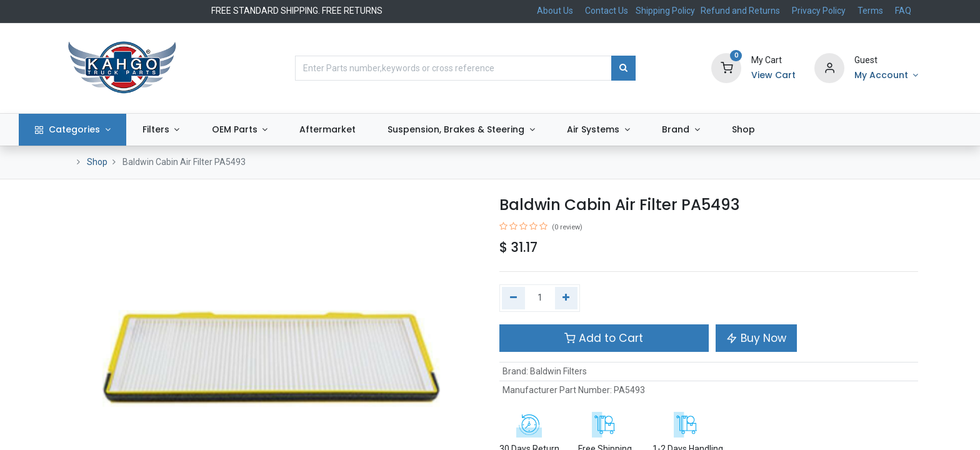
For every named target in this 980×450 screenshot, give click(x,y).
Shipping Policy (666, 11)
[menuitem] (370, 130)
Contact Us (607, 11)
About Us (555, 11)
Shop (97, 162)
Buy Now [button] (756, 338)
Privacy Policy (819, 11)
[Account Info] (886, 76)
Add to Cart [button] (604, 338)
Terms (870, 11)
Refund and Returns (740, 11)
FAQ (903, 11)
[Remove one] (513, 298)
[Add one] (567, 298)
